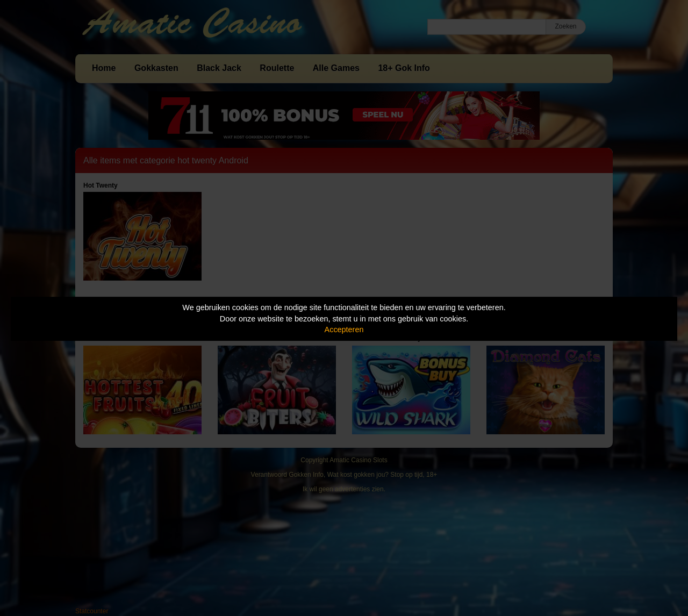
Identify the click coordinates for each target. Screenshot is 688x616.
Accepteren (344, 330)
